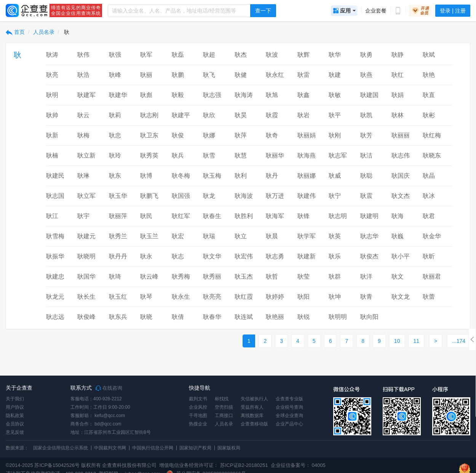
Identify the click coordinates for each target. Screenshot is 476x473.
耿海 (398, 216)
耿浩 (83, 75)
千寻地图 (198, 416)
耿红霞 (244, 297)
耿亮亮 (212, 297)
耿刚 (335, 135)
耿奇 (272, 135)
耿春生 (212, 216)
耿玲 (115, 155)
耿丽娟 (307, 135)
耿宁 (335, 196)
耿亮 (52, 75)
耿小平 (401, 256)
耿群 (335, 276)
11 (416, 341)
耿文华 (212, 256)
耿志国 (55, 196)
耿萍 (241, 135)
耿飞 (209, 75)
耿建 (335, 75)
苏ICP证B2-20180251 (244, 465)
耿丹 (272, 176)
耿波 (272, 55)
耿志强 (212, 95)
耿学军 (307, 236)
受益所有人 (252, 407)
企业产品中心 (289, 424)
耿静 (398, 55)
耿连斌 (244, 317)
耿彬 (429, 115)
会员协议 (15, 424)
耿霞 (272, 115)
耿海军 (275, 216)
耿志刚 (149, 115)
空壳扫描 (224, 407)
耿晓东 (432, 155)
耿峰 (115, 75)
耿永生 (181, 297)
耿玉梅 (212, 176)
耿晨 (272, 236)
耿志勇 (275, 256)
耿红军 (181, 216)
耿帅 (52, 115)
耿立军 (86, 196)
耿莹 (303, 276)
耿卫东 (149, 135)
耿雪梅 (55, 236)
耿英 (335, 236)
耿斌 (429, 55)
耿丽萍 (118, 216)
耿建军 (86, 95)
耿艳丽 (275, 317)
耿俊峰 (86, 317)
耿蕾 (429, 297)
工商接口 (224, 416)
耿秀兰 (118, 236)
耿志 (178, 256)
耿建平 (181, 115)
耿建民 (55, 176)
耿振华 (55, 256)
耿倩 (178, 317)
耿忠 (115, 135)
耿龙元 (55, 297)
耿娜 (209, 135)
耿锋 (303, 216)
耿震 (366, 196)
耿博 (146, 176)
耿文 (398, 276)
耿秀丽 (212, 276)
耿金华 (432, 236)
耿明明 (338, 317)
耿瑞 (209, 236)
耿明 (52, 95)
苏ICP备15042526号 (57, 465)
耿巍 (398, 236)
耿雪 (209, 155)
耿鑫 (303, 95)
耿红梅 (432, 135)
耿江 (52, 216)
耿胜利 (244, 216)
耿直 (429, 95)
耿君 (429, 216)
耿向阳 (369, 317)
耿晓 (146, 317)
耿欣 (209, 115)
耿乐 (335, 256)
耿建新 (307, 256)
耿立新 (86, 155)
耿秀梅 (181, 276)
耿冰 (429, 196)
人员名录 (44, 32)
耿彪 (146, 95)
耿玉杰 (244, 276)
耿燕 (366, 75)
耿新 (52, 135)
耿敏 (335, 95)
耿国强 (181, 196)
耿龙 (209, 196)
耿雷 (303, 75)
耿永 (146, 256)
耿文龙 (401, 297)
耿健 (241, 75)
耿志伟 (401, 155)
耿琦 (115, 276)
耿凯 (366, 115)
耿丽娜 (307, 176)
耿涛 (52, 55)
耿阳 (303, 297)
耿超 (209, 55)
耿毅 (178, 95)
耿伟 (83, 55)
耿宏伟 (244, 256)
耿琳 (83, 176)
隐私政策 (15, 416)
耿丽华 (275, 155)
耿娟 (398, 95)
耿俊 (178, 135)
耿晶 (429, 176)
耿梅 (83, 135)
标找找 (222, 399)
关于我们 (15, 399)
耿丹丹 (118, 256)
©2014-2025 (19, 465)
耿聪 (366, 176)
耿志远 (55, 317)
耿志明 (338, 216)
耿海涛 (244, 95)
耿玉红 (118, 297)
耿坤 (335, 297)
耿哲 (272, 276)
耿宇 (83, 216)
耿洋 (366, 276)
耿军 (146, 55)
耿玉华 (118, 196)
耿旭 (272, 95)
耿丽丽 (401, 135)
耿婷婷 (275, 297)
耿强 (115, 55)
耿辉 (303, 55)
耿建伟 (307, 196)
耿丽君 (432, 276)
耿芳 (366, 135)
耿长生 (86, 297)
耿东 (115, 176)
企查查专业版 (289, 399)
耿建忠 (55, 276)
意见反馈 (15, 432)
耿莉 (115, 115)
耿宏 (178, 236)
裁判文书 (198, 399)
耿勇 (366, 55)
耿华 (335, 55)
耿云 (83, 115)
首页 (15, 32)
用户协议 (15, 407)
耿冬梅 (181, 176)
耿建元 (86, 236)
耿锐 (303, 317)
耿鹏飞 (149, 196)
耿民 (146, 216)
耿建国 (369, 95)
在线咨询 (109, 388)
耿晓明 (86, 256)
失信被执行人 (254, 399)
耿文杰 (401, 196)
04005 (319, 465)
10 (397, 341)
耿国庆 (401, 176)
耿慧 (241, 155)
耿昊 (241, 115)
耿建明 (369, 216)
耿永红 (275, 75)
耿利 (241, 176)
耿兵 (178, 155)
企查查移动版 (254, 424)
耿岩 (303, 115)
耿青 (366, 297)
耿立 (241, 236)
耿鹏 (178, 75)
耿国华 (86, 276)
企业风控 (198, 407)
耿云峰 (149, 276)
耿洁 (366, 155)
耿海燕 (307, 155)
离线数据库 (252, 416)
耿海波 (244, 196)
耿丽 (146, 75)
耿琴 (146, 297)
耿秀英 (149, 155)
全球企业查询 (289, 416)
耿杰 (241, 55)
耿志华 (369, 236)
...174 (459, 341)
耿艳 (429, 75)
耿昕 (429, 256)
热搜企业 (198, 424)
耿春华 (212, 317)
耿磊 (178, 55)
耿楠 (52, 155)
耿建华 (118, 95)
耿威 (335, 176)
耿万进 (275, 196)
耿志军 (338, 155)
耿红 (398, 75)
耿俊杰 (369, 256)
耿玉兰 (149, 236)
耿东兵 (118, 317)
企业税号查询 (289, 407)
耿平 (335, 115)
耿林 (398, 115)
